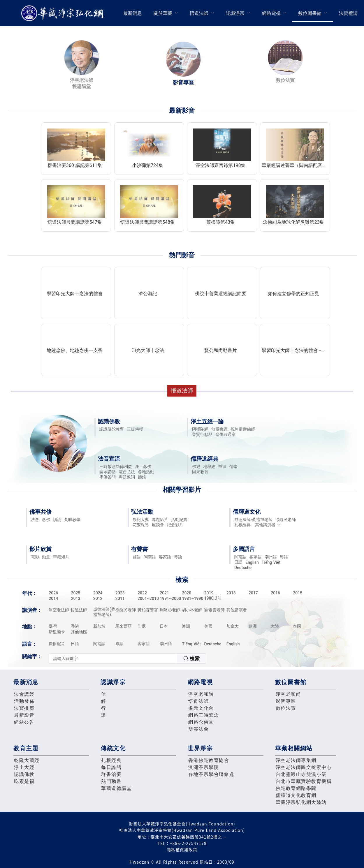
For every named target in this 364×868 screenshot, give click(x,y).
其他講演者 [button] (268, 525)
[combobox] (127, 659)
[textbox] (113, 659)
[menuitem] (133, 13)
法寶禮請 (348, 13)
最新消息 (133, 13)
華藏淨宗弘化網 (64, 13)
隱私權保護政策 (182, 850)
